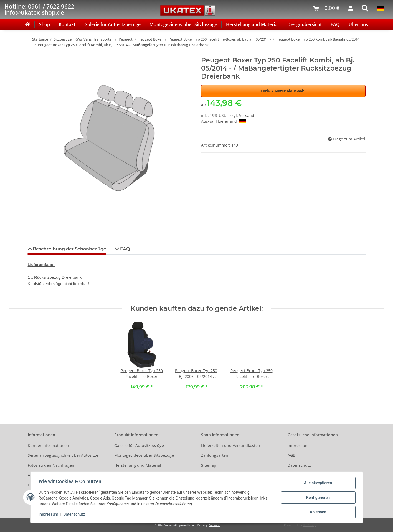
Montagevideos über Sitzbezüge (183, 24)
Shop (45, 24)
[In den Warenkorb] (32, 53)
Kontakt (67, 24)
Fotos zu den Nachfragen (51, 465)
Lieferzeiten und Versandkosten (231, 446)
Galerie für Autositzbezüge (112, 24)
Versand (247, 115)
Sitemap (209, 465)
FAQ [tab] (124, 249)
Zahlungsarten (215, 455)
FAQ (335, 24)
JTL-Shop (310, 525)
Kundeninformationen (48, 446)
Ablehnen (317, 512)
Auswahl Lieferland (224, 121)
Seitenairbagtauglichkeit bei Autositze (63, 455)
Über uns (358, 24)
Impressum (298, 446)
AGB (291, 455)
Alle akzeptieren (317, 483)
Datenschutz (299, 465)
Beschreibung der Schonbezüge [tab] (69, 249)
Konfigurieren (317, 498)
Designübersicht (305, 24)
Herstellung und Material (252, 24)
